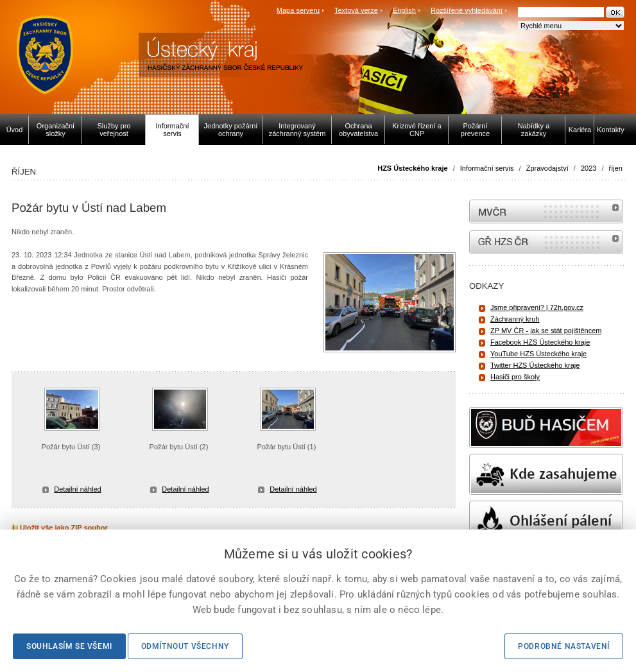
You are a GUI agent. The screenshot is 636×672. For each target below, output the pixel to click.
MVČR (546, 211)
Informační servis (487, 168)
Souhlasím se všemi (69, 646)
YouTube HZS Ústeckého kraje (538, 354)
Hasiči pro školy (515, 377)
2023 (589, 168)
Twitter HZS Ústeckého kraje (535, 365)
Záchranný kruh (515, 319)
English (404, 10)
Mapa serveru (298, 10)
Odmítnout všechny (185, 646)
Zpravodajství (547, 168)
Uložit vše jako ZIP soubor (60, 528)
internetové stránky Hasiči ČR (546, 242)
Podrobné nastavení (564, 646)
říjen (616, 168)
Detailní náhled (77, 489)
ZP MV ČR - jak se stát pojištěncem (546, 331)
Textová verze (356, 10)
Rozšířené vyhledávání (467, 10)
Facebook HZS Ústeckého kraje (540, 342)
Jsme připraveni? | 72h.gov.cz (537, 307)
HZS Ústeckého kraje (412, 168)
